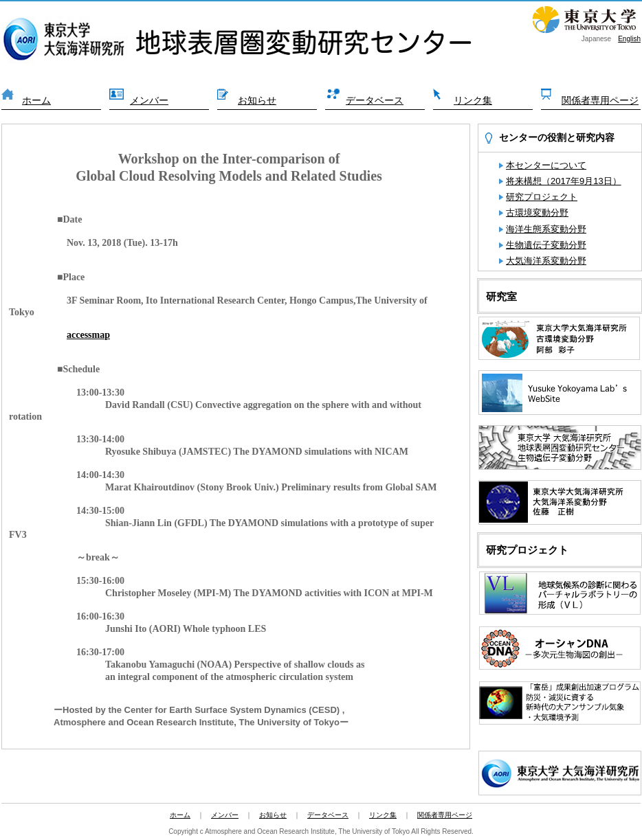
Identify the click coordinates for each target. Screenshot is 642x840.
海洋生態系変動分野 (546, 229)
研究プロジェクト (542, 197)
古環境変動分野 (537, 213)
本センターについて (546, 165)
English (629, 39)
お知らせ (257, 100)
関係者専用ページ (600, 100)
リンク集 (473, 100)
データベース (375, 100)
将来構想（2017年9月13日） (564, 181)
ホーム (36, 100)
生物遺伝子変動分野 (546, 245)
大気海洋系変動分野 (546, 261)
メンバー (149, 100)
